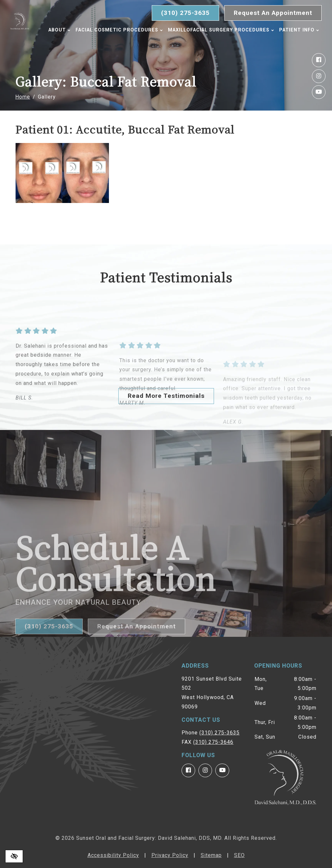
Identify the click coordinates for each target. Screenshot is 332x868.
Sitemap (211, 855)
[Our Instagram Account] (319, 76)
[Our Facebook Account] (319, 60)
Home (23, 97)
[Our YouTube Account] (319, 92)
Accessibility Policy (113, 855)
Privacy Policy (170, 855)
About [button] (62, 30)
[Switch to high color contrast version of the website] (14, 856)
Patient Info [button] (71, 44)
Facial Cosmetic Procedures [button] (121, 30)
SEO (239, 855)
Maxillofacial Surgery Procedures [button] (223, 30)
